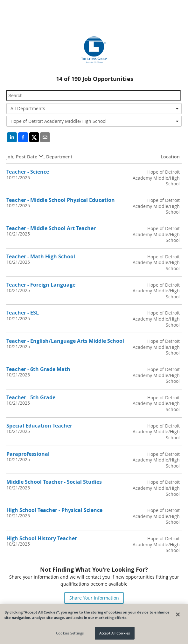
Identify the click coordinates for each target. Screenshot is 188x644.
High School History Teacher (42, 538)
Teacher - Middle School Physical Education (61, 200)
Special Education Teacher (39, 426)
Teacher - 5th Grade (31, 397)
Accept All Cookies (115, 634)
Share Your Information (94, 598)
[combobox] (94, 109)
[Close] (178, 615)
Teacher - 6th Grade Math (38, 369)
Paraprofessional (28, 454)
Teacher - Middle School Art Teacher (51, 228)
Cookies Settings (70, 634)
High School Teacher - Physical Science (54, 510)
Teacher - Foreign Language (41, 285)
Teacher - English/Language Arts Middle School (65, 341)
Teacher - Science (28, 172)
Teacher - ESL (23, 313)
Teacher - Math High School (41, 256)
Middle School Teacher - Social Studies (54, 482)
